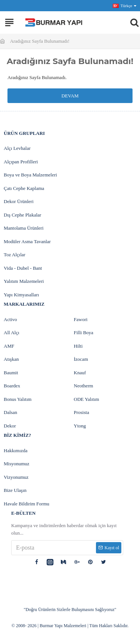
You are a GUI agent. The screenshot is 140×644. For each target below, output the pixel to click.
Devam (70, 96)
